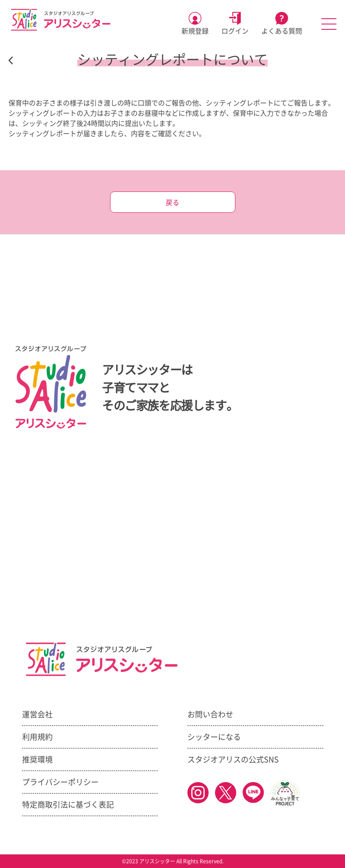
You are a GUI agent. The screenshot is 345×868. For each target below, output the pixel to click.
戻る (172, 203)
